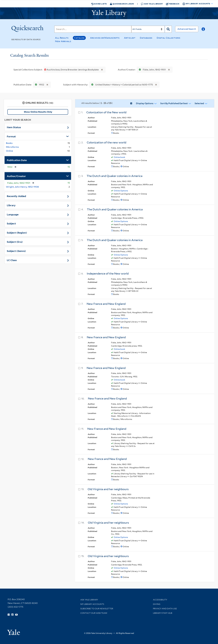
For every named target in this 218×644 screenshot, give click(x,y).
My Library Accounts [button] (196, 4)
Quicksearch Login (122, 4)
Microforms (12, 147)
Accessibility (160, 600)
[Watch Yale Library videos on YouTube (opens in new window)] (16, 615)
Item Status (14, 127)
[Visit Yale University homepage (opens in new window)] (14, 631)
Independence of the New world (108, 274)
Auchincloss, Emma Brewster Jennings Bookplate (72, 70)
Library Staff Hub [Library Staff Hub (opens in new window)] (163, 613)
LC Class (12, 260)
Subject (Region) (17, 232)
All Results (62, 38)
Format (11, 136)
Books (9, 143)
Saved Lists (99, 4)
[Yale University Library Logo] (109, 13)
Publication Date (17, 160)
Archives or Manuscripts (105, 38)
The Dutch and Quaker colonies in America (114, 176)
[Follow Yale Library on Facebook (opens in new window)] (9, 615)
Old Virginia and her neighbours (108, 489)
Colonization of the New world (106, 112)
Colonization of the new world (106, 142)
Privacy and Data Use (165, 609)
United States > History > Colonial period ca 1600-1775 (121, 85)
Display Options (145, 103)
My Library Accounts (92, 604)
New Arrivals (63, 41)
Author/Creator (16, 176)
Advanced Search (187, 29)
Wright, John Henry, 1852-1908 (22, 187)
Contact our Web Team (94, 613)
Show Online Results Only (38, 112)
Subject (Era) (15, 242)
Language (13, 214)
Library (11, 205)
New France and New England (106, 304)
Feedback (173, 4)
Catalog (79, 38)
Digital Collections (168, 38)
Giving (157, 604)
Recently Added (16, 196)
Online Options (121, 191)
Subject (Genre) (16, 251)
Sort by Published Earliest (174, 103)
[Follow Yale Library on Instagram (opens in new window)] (12, 615)
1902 (39, 85)
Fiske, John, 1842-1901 (152, 70)
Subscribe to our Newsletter (97, 609)
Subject (11, 223)
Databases (146, 38)
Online (9, 151)
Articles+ (130, 38)
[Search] (93, 29)
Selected (199, 103)
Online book (119, 157)
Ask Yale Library (152, 4)
